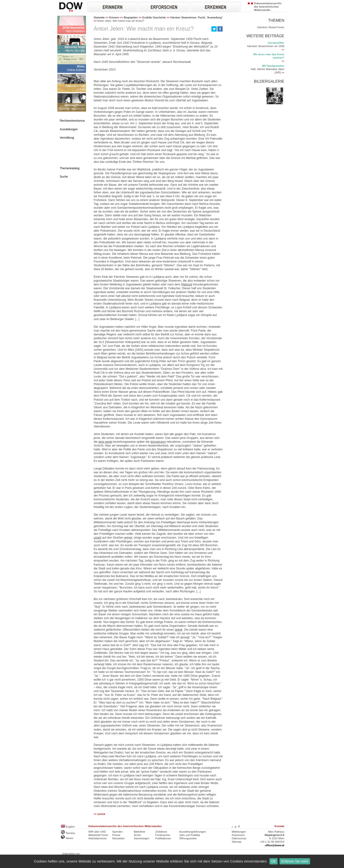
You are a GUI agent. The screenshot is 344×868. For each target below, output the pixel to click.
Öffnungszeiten (188, 838)
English (68, 827)
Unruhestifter (276, 43)
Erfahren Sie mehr (295, 861)
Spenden (118, 832)
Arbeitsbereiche (97, 838)
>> (283, 50)
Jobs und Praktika (190, 835)
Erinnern (114, 17)
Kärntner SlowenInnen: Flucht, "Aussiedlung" (196, 17)
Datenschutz (239, 838)
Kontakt (279, 826)
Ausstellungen (69, 129)
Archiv (137, 835)
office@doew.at (275, 845)
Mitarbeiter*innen (98, 835)
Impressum (238, 835)
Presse (116, 835)
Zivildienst (161, 832)
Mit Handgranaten (273, 66)
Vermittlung (67, 138)
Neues (67, 838)
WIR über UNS (97, 832)
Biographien (131, 17)
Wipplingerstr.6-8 (274, 835)
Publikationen (163, 838)
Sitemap (236, 842)
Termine (68, 833)
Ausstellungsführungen (193, 832)
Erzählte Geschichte (154, 17)
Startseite (99, 17)
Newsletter (118, 838)
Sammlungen (142, 838)
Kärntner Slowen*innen (271, 27)
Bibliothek (140, 832)
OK (274, 861)
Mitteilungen (239, 832)
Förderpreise (163, 835)
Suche (64, 177)
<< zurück (99, 814)
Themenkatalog (70, 168)
